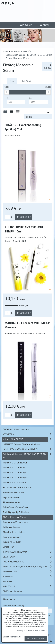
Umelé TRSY (9, 547)
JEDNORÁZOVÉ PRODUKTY (28, 552)
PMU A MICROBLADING (28, 562)
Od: (16, 101)
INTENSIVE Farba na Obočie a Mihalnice (21, 444)
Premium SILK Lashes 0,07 (15, 468)
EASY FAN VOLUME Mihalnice (17, 487)
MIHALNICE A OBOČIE (28, 439)
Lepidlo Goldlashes (12, 497)
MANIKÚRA (28, 576)
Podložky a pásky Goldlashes (16, 512)
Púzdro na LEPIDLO (12, 542)
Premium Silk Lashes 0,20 (15, 482)
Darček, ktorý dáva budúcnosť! (16, 429)
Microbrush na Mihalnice (14, 532)
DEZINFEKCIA (28, 557)
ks (9, 217)
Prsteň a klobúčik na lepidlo (16, 522)
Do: (39, 101)
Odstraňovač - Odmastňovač (16, 507)
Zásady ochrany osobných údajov (32, 630)
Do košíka (24, 217)
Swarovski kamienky (12, 537)
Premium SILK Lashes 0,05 (15, 463)
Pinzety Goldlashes (12, 502)
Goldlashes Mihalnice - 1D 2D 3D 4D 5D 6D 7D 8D (28, 456)
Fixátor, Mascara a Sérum (14, 517)
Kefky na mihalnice (12, 527)
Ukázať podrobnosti (12, 637)
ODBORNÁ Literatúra (12, 591)
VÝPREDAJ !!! (28, 586)
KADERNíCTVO (28, 572)
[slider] (7, 92)
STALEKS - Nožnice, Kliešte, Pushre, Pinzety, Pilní (28, 567)
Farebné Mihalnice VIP (13, 492)
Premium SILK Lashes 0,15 (15, 477)
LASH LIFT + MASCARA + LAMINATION (28, 449)
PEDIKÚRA (8, 581)
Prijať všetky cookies (36, 638)
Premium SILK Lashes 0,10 (15, 472)
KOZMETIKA (28, 434)
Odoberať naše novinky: (14, 605)
